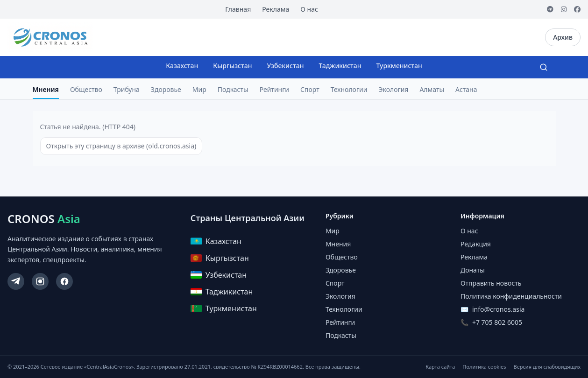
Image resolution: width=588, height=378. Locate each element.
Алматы (432, 89)
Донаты (473, 270)
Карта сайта (440, 367)
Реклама (276, 9)
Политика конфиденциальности (511, 296)
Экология (393, 89)
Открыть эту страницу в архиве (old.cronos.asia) (121, 146)
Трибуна (127, 89)
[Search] (544, 67)
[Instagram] (564, 9)
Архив (563, 37)
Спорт (310, 89)
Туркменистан (399, 66)
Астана (466, 89)
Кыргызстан (232, 66)
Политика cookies (484, 367)
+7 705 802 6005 (497, 322)
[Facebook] (577, 9)
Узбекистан (286, 66)
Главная (238, 9)
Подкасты (233, 89)
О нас (309, 9)
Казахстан (182, 66)
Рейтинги (274, 89)
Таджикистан (340, 66)
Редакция (476, 244)
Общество (86, 89)
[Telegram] (550, 9)
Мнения (46, 89)
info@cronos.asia (498, 309)
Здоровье (166, 89)
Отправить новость (491, 283)
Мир (199, 89)
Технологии (349, 89)
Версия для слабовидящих (547, 367)
